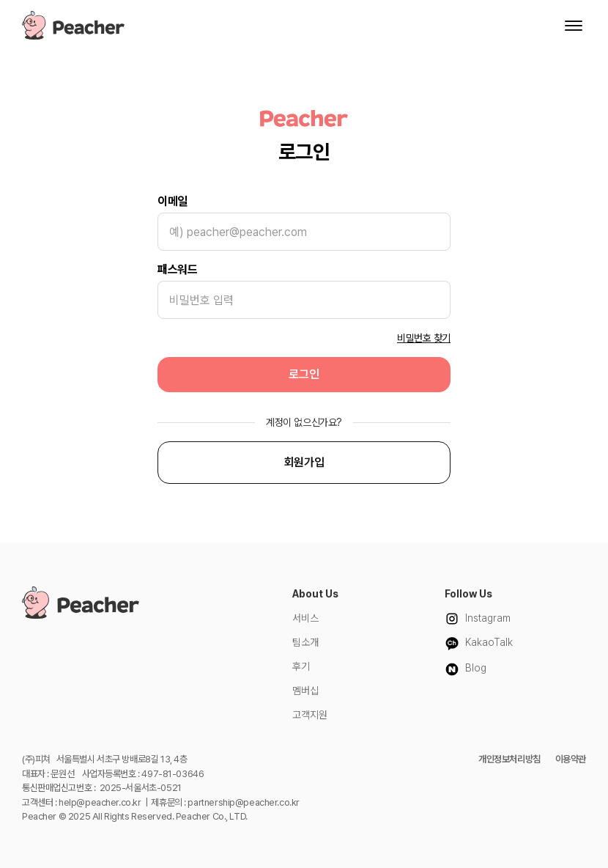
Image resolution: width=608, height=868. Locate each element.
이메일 (173, 201)
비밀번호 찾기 (424, 338)
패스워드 (177, 269)
